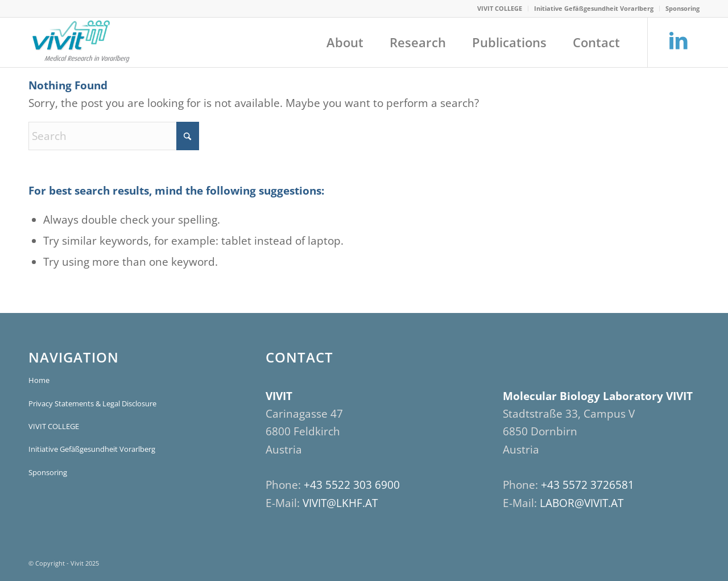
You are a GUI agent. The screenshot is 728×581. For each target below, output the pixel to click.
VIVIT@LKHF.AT (340, 503)
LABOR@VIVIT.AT (582, 503)
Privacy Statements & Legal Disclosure (92, 403)
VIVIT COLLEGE (500, 8)
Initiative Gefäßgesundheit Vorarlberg (594, 8)
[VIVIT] (80, 42)
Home (39, 380)
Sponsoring (682, 8)
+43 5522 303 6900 (352, 485)
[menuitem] (500, 9)
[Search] (114, 136)
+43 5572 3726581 (588, 485)
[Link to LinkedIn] (678, 41)
